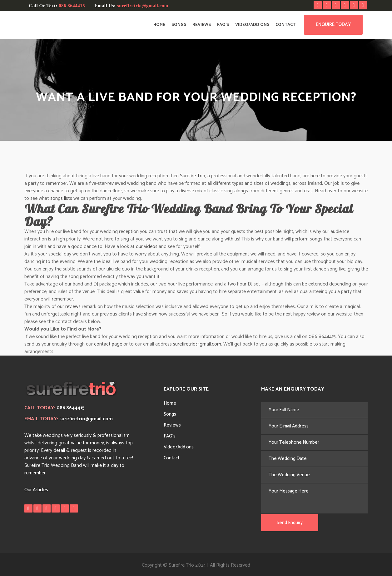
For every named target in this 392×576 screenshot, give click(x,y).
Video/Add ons (179, 447)
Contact (172, 458)
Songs (170, 414)
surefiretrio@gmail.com (143, 6)
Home (170, 403)
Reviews (172, 425)
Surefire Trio (193, 176)
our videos (147, 247)
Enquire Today (333, 25)
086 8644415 (72, 6)
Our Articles (36, 490)
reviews (73, 307)
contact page (108, 344)
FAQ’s (170, 436)
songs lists (61, 198)
